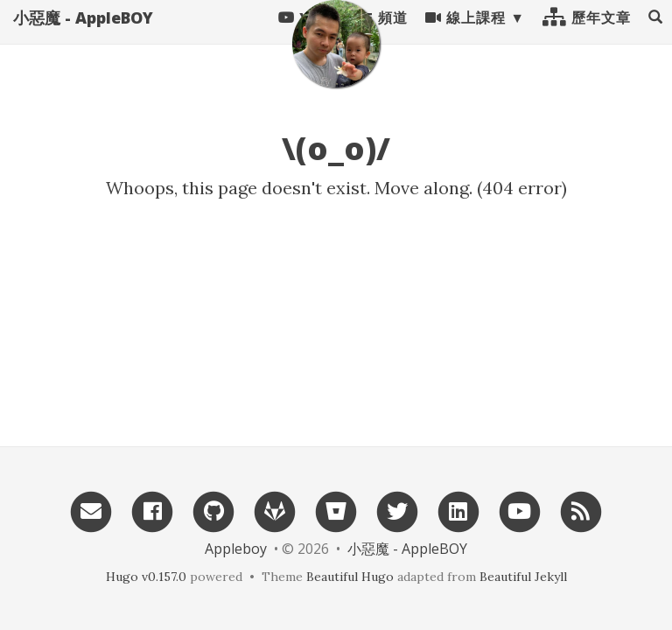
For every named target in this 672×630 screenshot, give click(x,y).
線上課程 (465, 35)
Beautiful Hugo (350, 577)
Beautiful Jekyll (523, 577)
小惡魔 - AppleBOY (83, 35)
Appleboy (236, 549)
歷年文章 (587, 35)
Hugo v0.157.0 (146, 577)
